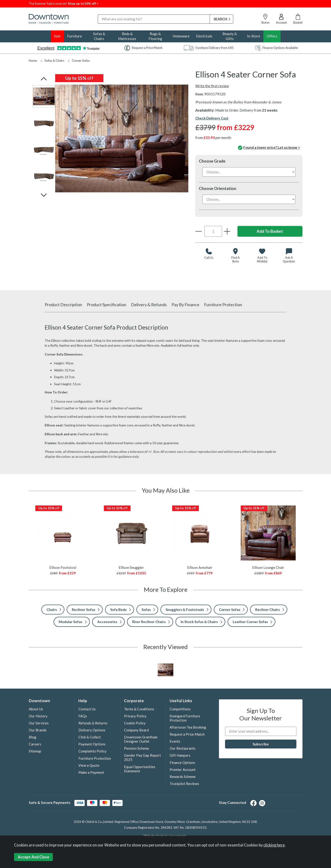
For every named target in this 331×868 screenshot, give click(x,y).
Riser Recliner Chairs (149, 622)
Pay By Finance (185, 305)
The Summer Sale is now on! (48, 4)
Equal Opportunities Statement (140, 769)
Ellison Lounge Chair (268, 567)
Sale (57, 36)
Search (98, 14)
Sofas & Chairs (99, 36)
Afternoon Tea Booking (188, 727)
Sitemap (35, 751)
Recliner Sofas (84, 610)
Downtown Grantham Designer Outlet (141, 739)
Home (33, 61)
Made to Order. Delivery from (246, 110)
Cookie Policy (135, 723)
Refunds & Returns (93, 723)
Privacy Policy (135, 716)
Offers (272, 36)
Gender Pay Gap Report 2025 (142, 757)
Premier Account (183, 770)
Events (175, 741)
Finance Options (182, 763)
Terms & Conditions (139, 709)
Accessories (107, 622)
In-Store (254, 36)
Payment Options (92, 744)
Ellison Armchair (200, 567)
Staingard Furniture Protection (185, 718)
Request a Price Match (187, 734)
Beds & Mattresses (127, 36)
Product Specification (107, 305)
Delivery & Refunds (149, 305)
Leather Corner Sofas (250, 622)
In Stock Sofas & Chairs (199, 622)
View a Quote (89, 765)
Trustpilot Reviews (184, 784)
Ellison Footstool (63, 567)
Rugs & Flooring (155, 36)
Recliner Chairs (267, 610)
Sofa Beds (118, 610)
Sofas (146, 610)
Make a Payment (91, 772)
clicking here (274, 845)
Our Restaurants (183, 748)
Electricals (204, 36)
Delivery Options (92, 730)
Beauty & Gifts (230, 36)
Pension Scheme (136, 748)
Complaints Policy (92, 751)
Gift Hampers (180, 755)
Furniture (75, 36)
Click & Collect (90, 737)
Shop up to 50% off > (83, 4)
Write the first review (212, 86)
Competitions (180, 709)
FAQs (83, 716)
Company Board (136, 730)
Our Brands (38, 730)
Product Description (63, 305)
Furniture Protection (223, 305)
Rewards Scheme (183, 777)
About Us (36, 709)
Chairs (52, 610)
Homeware (181, 36)
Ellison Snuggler (131, 567)
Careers (35, 744)
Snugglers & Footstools (185, 610)
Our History (38, 716)
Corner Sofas (79, 61)
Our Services (39, 723)
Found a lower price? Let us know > (269, 148)
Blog (33, 737)
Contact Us (87, 709)
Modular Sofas (71, 622)
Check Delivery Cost (212, 118)
